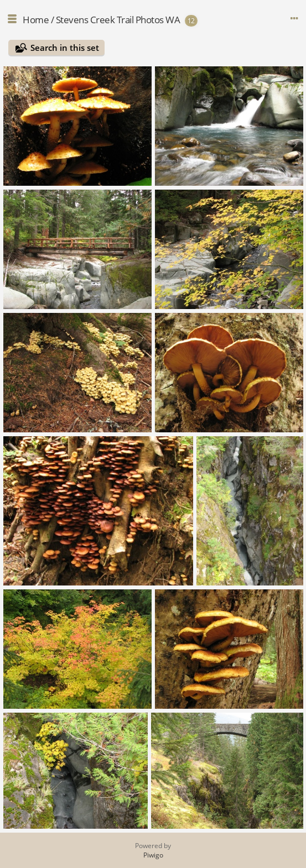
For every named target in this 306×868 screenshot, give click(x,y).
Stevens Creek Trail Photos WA (118, 20)
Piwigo (153, 855)
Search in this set (65, 48)
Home (36, 20)
